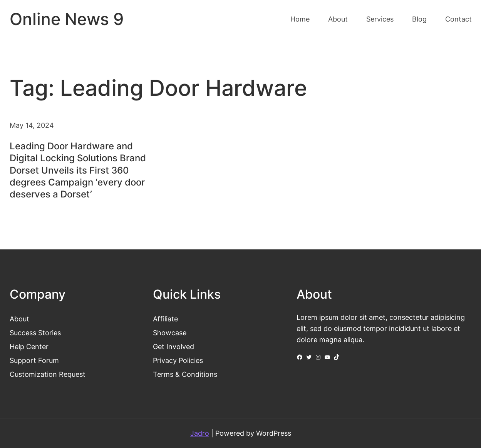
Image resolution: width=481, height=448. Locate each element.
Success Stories (35, 333)
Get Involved (173, 346)
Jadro (200, 433)
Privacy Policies (178, 360)
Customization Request (48, 374)
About (19, 319)
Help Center (29, 346)
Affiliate (165, 319)
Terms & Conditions (185, 374)
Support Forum (34, 360)
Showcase (170, 333)
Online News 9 (67, 19)
